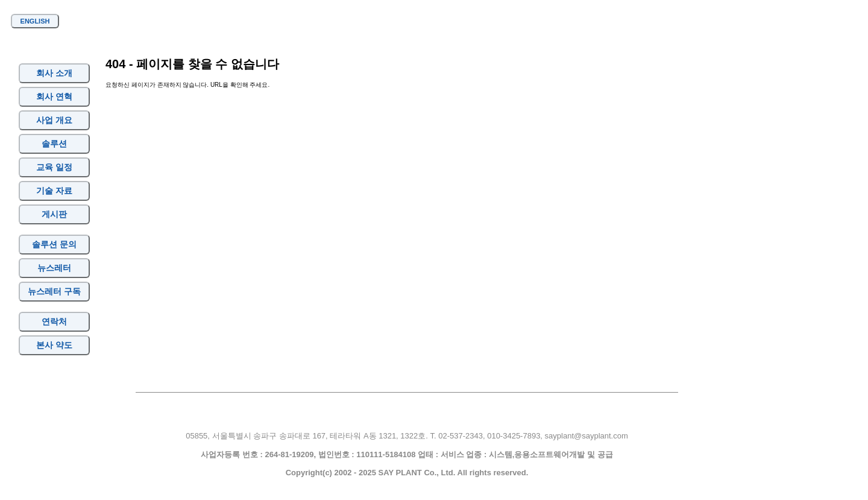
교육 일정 (54, 167)
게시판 (54, 214)
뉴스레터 (54, 268)
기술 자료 (54, 191)
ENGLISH (35, 21)
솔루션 (54, 144)
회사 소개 (54, 73)
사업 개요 (54, 120)
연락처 (54, 321)
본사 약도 (54, 345)
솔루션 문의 (54, 244)
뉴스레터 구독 (55, 291)
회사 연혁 (54, 97)
